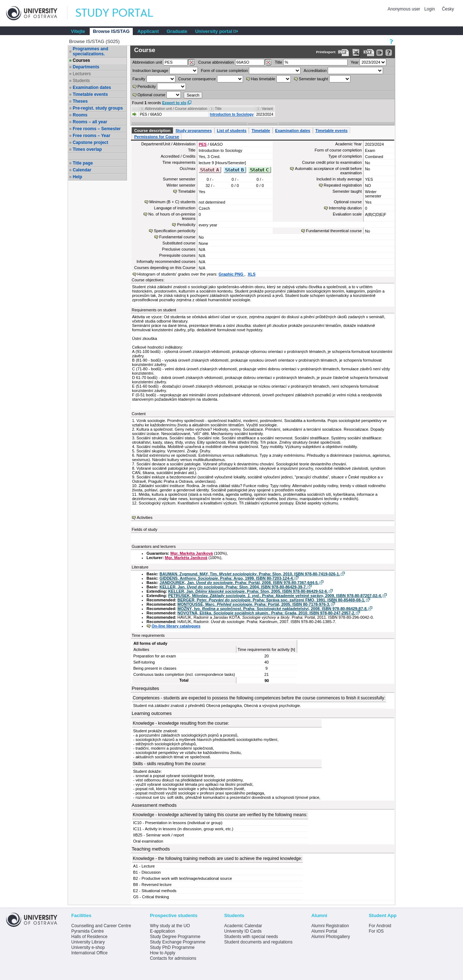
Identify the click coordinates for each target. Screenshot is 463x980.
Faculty (139, 79)
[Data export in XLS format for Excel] (356, 53)
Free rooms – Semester (97, 129)
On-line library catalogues (176, 626)
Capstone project (90, 142)
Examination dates (92, 88)
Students (81, 81)
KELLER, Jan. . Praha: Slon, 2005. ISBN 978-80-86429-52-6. (248, 591)
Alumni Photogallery (331, 937)
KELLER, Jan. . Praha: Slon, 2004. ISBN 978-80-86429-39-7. (233, 587)
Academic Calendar (243, 926)
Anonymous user (405, 9)
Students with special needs (251, 937)
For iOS (376, 931)
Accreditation (315, 71)
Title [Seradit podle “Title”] (218, 109)
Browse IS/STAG (111, 31)
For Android (380, 926)
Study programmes (194, 131)
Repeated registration (343, 185)
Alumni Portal (324, 931)
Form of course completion (224, 71)
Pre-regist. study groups (98, 108)
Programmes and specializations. (90, 51)
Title (279, 62)
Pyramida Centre (88, 931)
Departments (86, 67)
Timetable (261, 131)
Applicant (148, 31)
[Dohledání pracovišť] (192, 63)
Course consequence (197, 79)
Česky (448, 9)
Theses (80, 101)
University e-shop (88, 947)
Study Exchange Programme (177, 942)
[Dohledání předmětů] (268, 63)
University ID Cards (243, 931)
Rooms (80, 115)
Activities (145, 517)
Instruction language (150, 71)
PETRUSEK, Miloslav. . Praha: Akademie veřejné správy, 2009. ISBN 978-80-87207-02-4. (275, 596)
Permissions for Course (157, 137)
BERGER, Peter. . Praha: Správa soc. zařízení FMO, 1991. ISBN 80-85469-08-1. (271, 600)
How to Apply (162, 953)
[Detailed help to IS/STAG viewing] (389, 53)
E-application (162, 931)
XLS (252, 274)
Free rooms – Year (92, 136)
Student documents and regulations (258, 942)
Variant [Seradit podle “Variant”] (267, 109)
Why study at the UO (170, 926)
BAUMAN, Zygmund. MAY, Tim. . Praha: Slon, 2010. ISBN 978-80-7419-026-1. (250, 574)
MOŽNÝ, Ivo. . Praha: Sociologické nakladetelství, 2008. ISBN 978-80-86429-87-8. (273, 609)
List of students (232, 131)
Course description (152, 131)
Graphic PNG (231, 274)
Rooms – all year (90, 122)
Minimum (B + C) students (172, 202)
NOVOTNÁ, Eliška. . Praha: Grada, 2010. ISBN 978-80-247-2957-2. (267, 613)
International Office (90, 953)
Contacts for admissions (173, 958)
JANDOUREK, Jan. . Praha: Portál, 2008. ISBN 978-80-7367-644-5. (239, 583)
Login (430, 9)
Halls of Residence (89, 937)
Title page (83, 163)
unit (147, 62)
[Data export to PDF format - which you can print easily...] (343, 53)
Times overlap (87, 149)
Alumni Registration (330, 926)
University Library (88, 942)
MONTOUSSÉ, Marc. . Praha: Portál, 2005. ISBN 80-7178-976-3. (254, 604)
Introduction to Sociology (232, 114)
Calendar (82, 170)
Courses (81, 60)
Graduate (177, 31)
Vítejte (78, 31)
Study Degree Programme (175, 937)
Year (354, 62)
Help (77, 177)
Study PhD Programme (172, 947)
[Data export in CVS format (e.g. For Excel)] (369, 53)
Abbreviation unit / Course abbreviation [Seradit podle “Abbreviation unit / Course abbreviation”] (176, 109)
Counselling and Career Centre (101, 926)
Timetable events (90, 94)
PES (203, 144)
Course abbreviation (216, 62)
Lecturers (82, 74)
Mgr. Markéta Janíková (192, 553)
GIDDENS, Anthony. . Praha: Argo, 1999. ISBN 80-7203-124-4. (227, 578)
